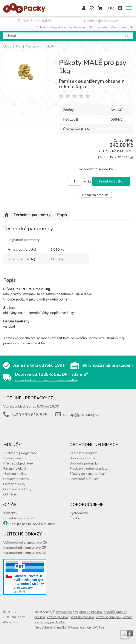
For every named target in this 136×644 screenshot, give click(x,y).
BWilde (98, 627)
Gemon (86, 627)
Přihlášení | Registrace (20, 453)
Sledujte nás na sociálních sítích (32, 524)
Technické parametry (32, 215)
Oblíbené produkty (17, 489)
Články (75, 518)
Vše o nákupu (122, 27)
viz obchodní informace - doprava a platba (46, 380)
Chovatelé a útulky (84, 479)
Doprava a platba (82, 458)
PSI (19, 46)
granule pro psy (91, 612)
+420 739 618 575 (35, 21)
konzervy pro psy (108, 617)
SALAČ (116, 110)
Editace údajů (13, 458)
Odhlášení (11, 494)
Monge (73, 627)
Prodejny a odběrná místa (89, 469)
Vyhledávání (77, 27)
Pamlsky (32, 46)
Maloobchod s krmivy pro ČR (25, 548)
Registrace (59, 27)
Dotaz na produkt (95, 195)
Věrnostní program (83, 453)
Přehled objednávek (18, 463)
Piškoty (49, 46)
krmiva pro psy (58, 617)
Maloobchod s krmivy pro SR (25, 553)
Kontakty (10, 513)
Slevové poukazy (16, 479)
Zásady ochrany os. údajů (88, 474)
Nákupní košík (98, 27)
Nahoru (7, 215)
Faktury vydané (15, 469)
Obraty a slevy (14, 484)
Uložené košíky (15, 474)
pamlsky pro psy (82, 617)
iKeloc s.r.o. (12, 622)
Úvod (7, 46)
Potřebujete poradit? (19, 518)
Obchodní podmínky (84, 463)
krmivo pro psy (67, 612)
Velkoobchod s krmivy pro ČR (25, 543)
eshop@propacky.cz (101, 21)
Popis (62, 215)
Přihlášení (41, 27)
